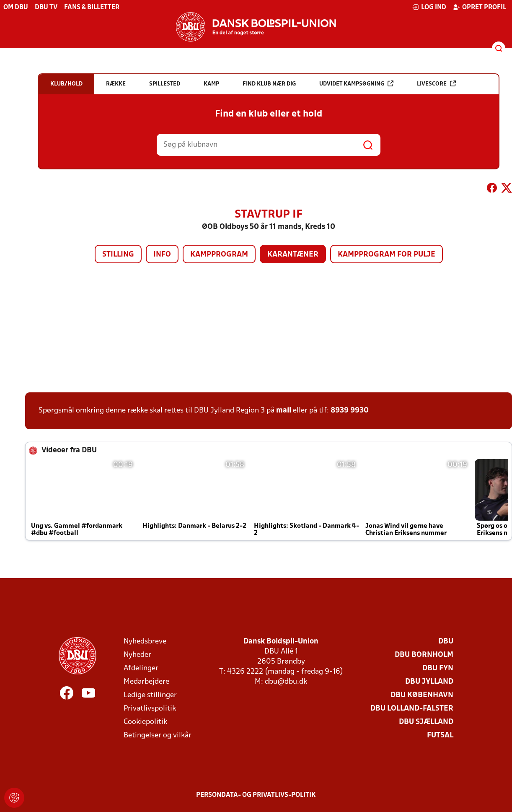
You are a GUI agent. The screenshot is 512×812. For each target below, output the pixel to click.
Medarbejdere (146, 682)
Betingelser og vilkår (158, 735)
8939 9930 (350, 411)
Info (162, 255)
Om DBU (16, 8)
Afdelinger (141, 668)
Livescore (436, 84)
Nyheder (137, 655)
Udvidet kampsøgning (356, 84)
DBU (446, 642)
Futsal (440, 735)
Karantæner (293, 255)
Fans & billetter (92, 8)
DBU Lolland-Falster (412, 709)
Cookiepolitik (145, 722)
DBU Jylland (429, 682)
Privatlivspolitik (150, 709)
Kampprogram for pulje (387, 255)
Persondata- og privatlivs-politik (256, 795)
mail (284, 411)
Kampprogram (219, 255)
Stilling (118, 255)
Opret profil (480, 7)
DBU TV (46, 8)
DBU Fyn (438, 668)
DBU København (422, 695)
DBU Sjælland (426, 722)
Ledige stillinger (150, 695)
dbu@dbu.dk (286, 682)
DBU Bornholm (424, 655)
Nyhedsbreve (145, 642)
